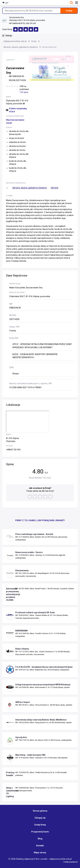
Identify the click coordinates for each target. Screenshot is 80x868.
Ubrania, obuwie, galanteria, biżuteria (30, 188)
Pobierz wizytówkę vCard (16, 110)
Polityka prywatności (71, 862)
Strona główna (40, 811)
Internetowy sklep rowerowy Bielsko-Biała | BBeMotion (41, 720)
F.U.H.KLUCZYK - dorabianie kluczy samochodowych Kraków (44, 667)
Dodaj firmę (40, 825)
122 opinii (24, 92)
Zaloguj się (40, 818)
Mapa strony (40, 853)
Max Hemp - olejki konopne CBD (30, 755)
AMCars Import (23, 702)
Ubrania (54, 188)
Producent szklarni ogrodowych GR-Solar (35, 612)
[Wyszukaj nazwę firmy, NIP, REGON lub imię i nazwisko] (31, 11)
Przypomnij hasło (40, 832)
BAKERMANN (21, 631)
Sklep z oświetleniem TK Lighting (10, 792)
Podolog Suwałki (10, 774)
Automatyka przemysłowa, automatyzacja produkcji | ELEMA (10, 594)
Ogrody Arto (21, 737)
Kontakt (40, 846)
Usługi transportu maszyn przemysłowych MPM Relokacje (43, 685)
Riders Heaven (22, 649)
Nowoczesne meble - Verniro (29, 552)
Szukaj (69, 11)
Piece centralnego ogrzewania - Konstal (34, 534)
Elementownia (22, 570)
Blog (40, 839)
